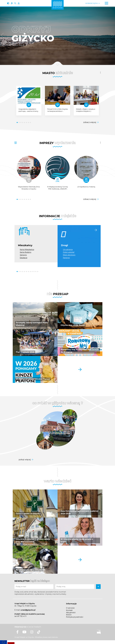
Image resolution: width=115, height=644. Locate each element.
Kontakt (69, 610)
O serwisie (70, 608)
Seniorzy (23, 255)
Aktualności (71, 613)
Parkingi (66, 258)
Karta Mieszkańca (27, 250)
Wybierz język (92, 3)
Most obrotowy (69, 255)
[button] (2, 36)
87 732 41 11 (22, 616)
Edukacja (24, 258)
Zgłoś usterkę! (69, 252)
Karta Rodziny (26, 252)
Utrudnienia (68, 250)
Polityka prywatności (75, 617)
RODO (69, 615)
